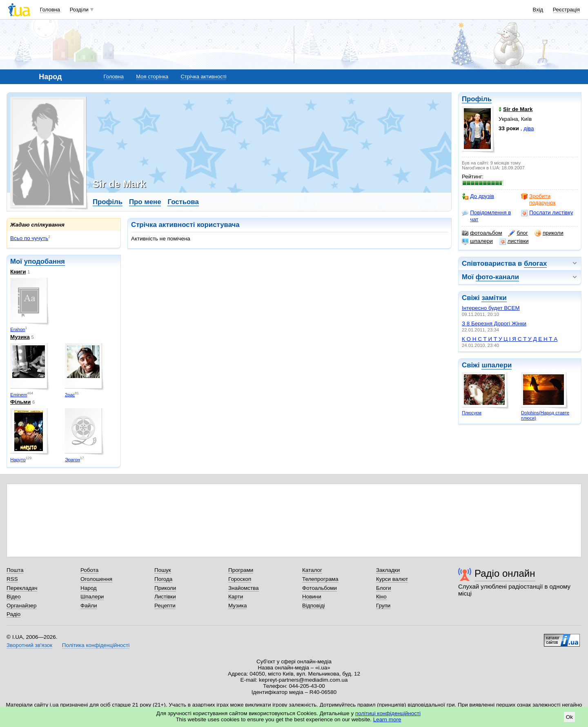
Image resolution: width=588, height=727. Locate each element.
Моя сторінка (152, 77)
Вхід (538, 10)
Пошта (15, 570)
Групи (383, 606)
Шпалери (92, 597)
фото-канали (497, 277)
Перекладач (22, 588)
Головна (50, 10)
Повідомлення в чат (486, 216)
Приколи (165, 588)
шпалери (477, 241)
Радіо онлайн (505, 573)
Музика (20, 337)
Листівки (165, 597)
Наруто (18, 460)
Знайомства (244, 588)
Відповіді (314, 606)
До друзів (478, 196)
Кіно (381, 597)
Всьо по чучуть (29, 238)
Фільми (20, 402)
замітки (494, 298)
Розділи (79, 10)
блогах (535, 263)
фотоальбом (482, 233)
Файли (89, 606)
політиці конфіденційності (388, 713)
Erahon (18, 329)
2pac (70, 395)
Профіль (477, 99)
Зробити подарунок (538, 199)
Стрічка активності (203, 77)
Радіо (13, 614)
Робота (89, 570)
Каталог (312, 570)
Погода (163, 579)
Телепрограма (320, 579)
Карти (236, 597)
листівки (514, 241)
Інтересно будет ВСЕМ (491, 308)
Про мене (145, 202)
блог (518, 233)
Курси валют (392, 579)
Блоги (384, 588)
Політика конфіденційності (96, 645)
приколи (549, 233)
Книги (18, 272)
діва (529, 128)
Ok (569, 717)
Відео (14, 597)
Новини (312, 597)
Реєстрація (566, 10)
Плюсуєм (472, 413)
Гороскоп (240, 579)
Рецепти (165, 606)
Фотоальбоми (320, 588)
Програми (241, 570)
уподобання (45, 261)
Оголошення (96, 579)
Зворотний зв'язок (29, 645)
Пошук (163, 570)
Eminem (19, 395)
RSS (12, 579)
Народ (89, 588)
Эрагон (72, 460)
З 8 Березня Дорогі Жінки (494, 323)
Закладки (388, 570)
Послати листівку (547, 213)
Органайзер (21, 606)
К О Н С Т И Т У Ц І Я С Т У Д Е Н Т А (510, 339)
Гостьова (183, 202)
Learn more (387, 719)
